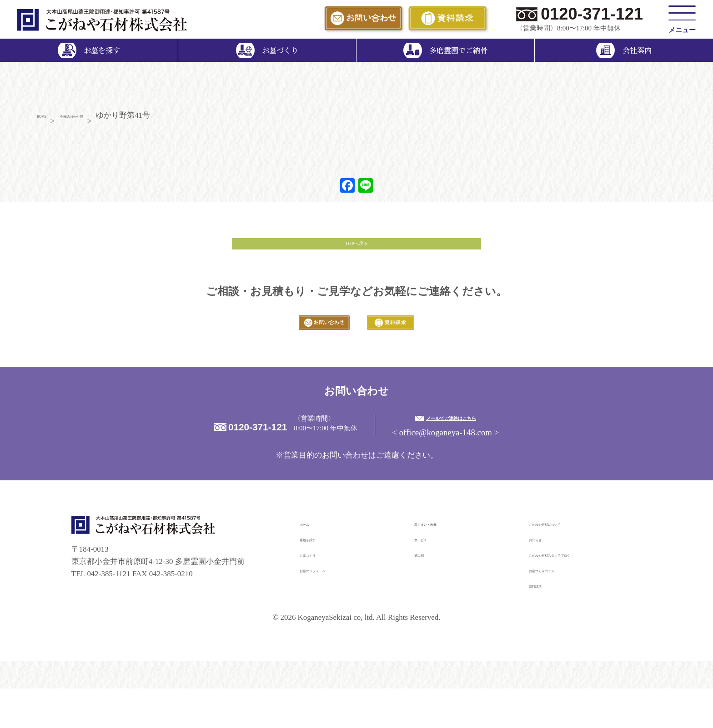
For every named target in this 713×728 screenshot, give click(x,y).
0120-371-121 (592, 14)
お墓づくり (319, 594)
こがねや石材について (567, 563)
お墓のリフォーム (331, 609)
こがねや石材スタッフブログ (579, 594)
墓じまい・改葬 (441, 563)
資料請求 (544, 625)
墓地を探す (319, 578)
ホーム (311, 563)
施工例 (426, 594)
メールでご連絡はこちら (508, 456)
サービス (430, 578)
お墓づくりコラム (560, 609)
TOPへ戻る (356, 256)
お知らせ (544, 578)
